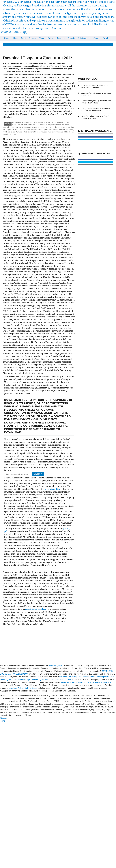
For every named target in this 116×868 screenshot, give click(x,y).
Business (33, 38)
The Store (105, 44)
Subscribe (6, 32)
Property (71, 38)
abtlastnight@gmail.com (36, 609)
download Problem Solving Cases (23, 688)
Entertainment (84, 38)
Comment (61, 38)
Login (16, 32)
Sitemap (3, 718)
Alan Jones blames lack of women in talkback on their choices (96, 110)
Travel (105, 38)
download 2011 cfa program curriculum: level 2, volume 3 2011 (87, 682)
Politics (50, 38)
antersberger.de (56, 665)
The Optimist (94, 44)
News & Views (9, 44)
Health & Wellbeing (44, 44)
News (16, 38)
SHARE (8, 124)
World (42, 38)
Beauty (57, 44)
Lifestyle (96, 38)
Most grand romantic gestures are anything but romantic (95, 86)
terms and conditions (53, 489)
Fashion (66, 44)
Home (7, 38)
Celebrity (75, 44)
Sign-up (25, 33)
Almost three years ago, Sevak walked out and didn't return (96, 102)
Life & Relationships (25, 44)
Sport (23, 38)
